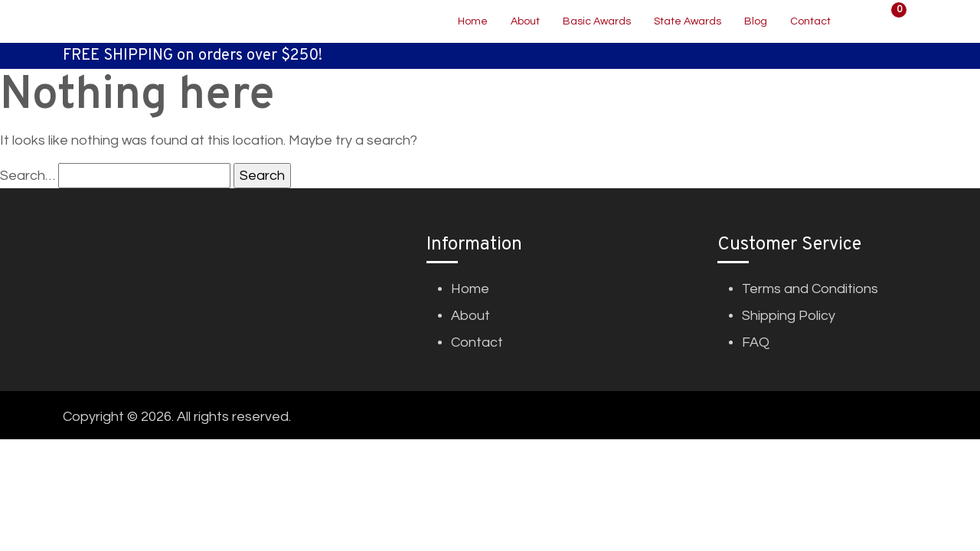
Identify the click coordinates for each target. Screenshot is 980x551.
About (525, 21)
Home (473, 21)
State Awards (688, 21)
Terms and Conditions (810, 289)
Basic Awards (597, 21)
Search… (28, 176)
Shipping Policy (789, 316)
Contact (810, 21)
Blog (756, 21)
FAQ (756, 342)
